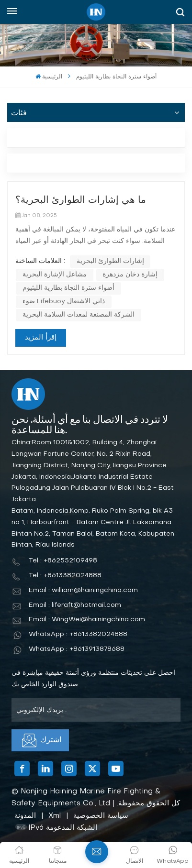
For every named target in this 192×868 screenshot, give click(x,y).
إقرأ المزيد (41, 338)
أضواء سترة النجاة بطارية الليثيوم (68, 288)
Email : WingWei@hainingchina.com (87, 620)
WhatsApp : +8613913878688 (77, 649)
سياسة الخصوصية (101, 816)
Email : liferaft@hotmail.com (75, 605)
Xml (55, 816)
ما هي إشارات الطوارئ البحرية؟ (81, 200)
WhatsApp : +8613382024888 (78, 634)
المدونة (25, 816)
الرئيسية (49, 77)
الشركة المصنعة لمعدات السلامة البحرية (79, 315)
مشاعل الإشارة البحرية (55, 275)
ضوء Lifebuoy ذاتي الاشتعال (64, 302)
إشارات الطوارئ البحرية (110, 261)
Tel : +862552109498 (63, 561)
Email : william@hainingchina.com (83, 590)
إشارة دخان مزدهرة (130, 275)
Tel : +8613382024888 (65, 576)
